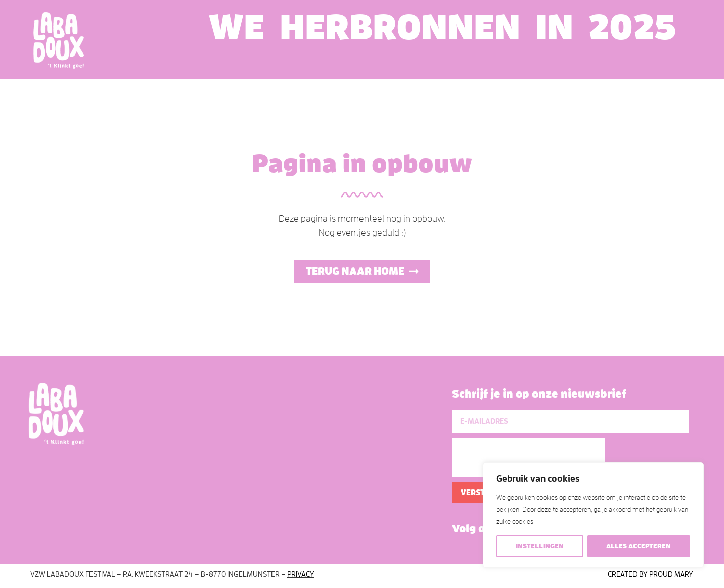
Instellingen (540, 546)
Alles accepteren (639, 546)
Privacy (301, 575)
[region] (593, 515)
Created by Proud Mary (651, 575)
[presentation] (528, 458)
